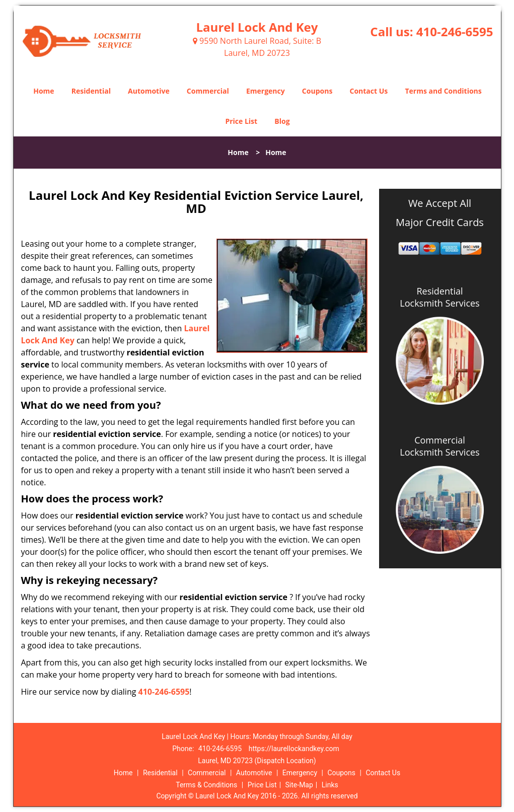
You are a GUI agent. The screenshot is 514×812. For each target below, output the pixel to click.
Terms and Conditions (443, 91)
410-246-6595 (455, 31)
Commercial (208, 91)
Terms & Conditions (206, 785)
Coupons (317, 91)
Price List (241, 121)
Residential (91, 91)
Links (330, 785)
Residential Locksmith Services (439, 297)
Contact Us (369, 91)
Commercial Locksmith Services (439, 446)
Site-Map (299, 785)
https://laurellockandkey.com (294, 749)
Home (44, 91)
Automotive (149, 91)
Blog (282, 121)
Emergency (266, 91)
